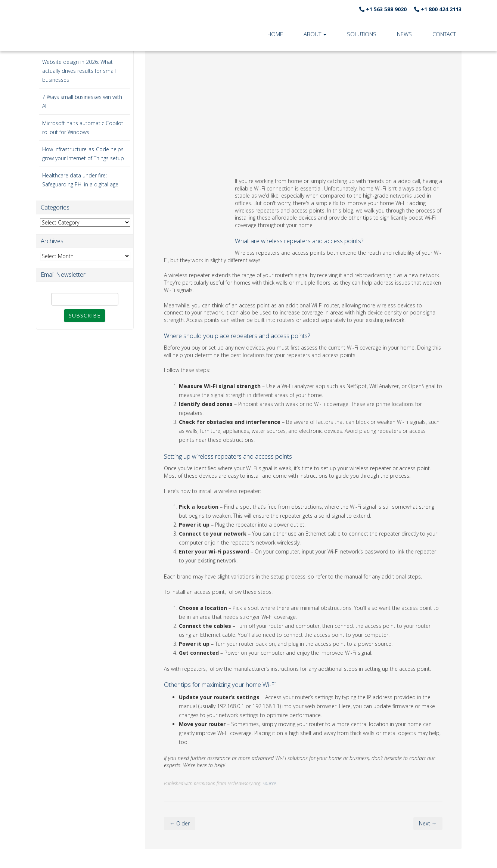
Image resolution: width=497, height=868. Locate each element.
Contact (444, 34)
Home (275, 34)
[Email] (85, 299)
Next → (428, 823)
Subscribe (85, 315)
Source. (270, 783)
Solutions (362, 34)
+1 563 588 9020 (383, 9)
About (315, 34)
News (404, 34)
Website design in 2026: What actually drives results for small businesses (79, 71)
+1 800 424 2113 (438, 9)
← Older (180, 823)
